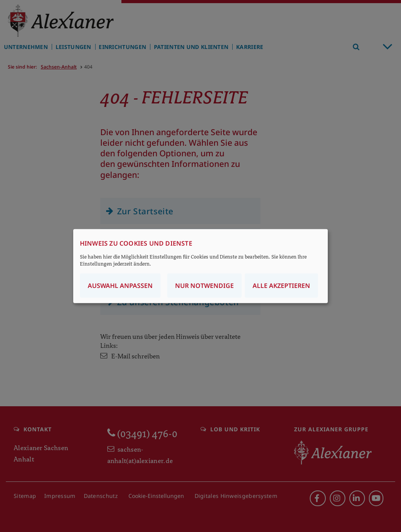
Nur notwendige (204, 285)
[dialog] (200, 266)
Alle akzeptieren (281, 285)
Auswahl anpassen (120, 285)
